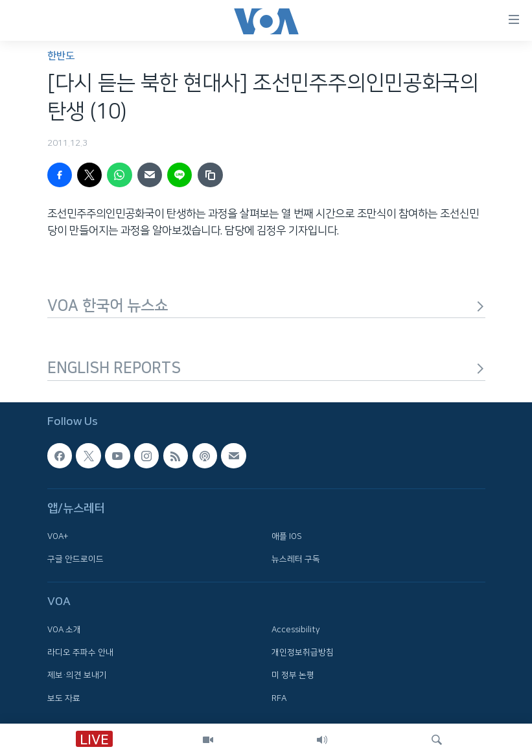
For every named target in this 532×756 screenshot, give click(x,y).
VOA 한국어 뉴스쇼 (266, 306)
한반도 (61, 56)
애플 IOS (287, 536)
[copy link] (210, 175)
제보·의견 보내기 (77, 675)
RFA (279, 698)
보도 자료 (64, 698)
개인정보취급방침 (303, 652)
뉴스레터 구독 (296, 559)
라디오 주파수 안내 (80, 652)
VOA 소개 (64, 629)
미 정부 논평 (293, 675)
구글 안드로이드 (75, 559)
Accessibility (296, 629)
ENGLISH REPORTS (266, 368)
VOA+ (58, 536)
